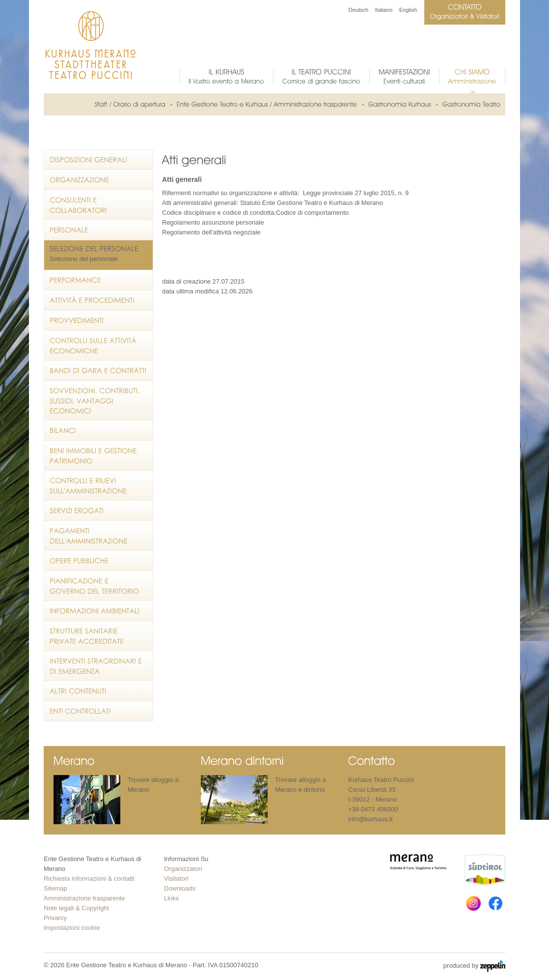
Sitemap (55, 888)
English (408, 10)
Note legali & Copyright (76, 908)
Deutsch (358, 10)
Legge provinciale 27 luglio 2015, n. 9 (356, 193)
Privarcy (55, 918)
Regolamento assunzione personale (213, 222)
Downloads (180, 888)
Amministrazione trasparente (84, 898)
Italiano (384, 10)
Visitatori (176, 879)
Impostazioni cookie (72, 928)
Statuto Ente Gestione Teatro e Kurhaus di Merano (312, 203)
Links (171, 898)
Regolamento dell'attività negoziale (211, 232)
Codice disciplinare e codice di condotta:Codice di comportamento (255, 213)
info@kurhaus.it (371, 819)
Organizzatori (183, 869)
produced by (474, 966)
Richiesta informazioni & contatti (89, 879)
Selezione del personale (84, 259)
